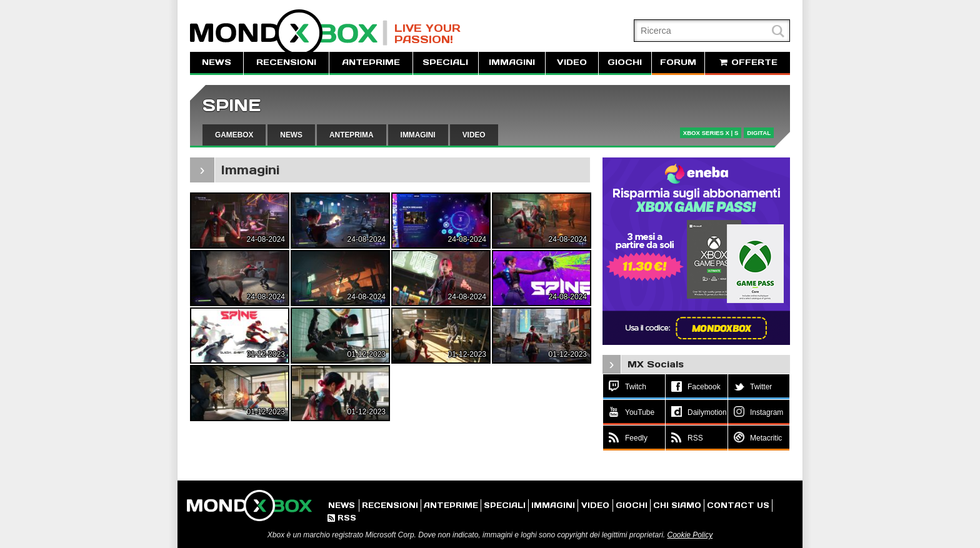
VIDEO (572, 62)
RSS (342, 518)
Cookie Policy (690, 535)
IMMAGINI (512, 62)
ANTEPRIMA (352, 135)
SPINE (232, 105)
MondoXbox (289, 33)
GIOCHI (625, 62)
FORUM (678, 62)
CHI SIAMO (677, 505)
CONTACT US (738, 505)
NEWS (217, 62)
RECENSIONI (286, 62)
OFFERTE (747, 62)
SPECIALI (445, 62)
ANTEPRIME (371, 62)
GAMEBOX (234, 135)
